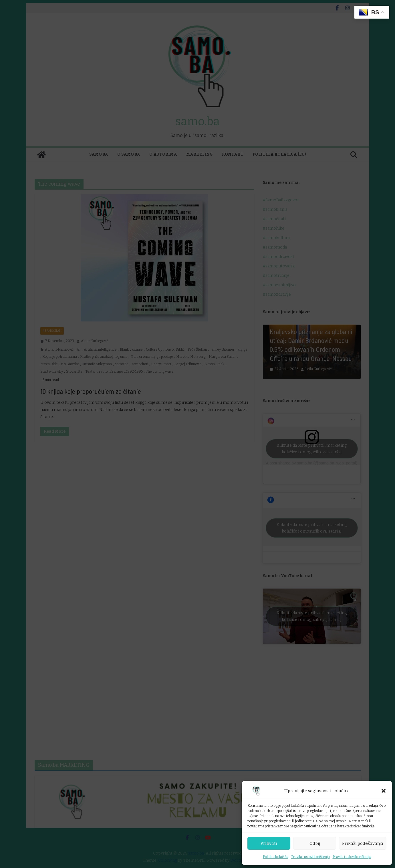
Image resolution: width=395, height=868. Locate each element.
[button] (384, 791)
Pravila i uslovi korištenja (310, 857)
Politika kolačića (276, 857)
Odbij (315, 843)
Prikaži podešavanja (363, 843)
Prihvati (269, 843)
